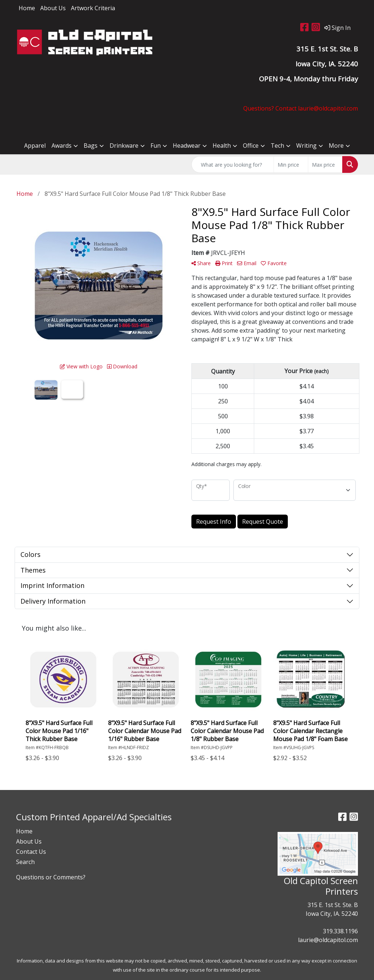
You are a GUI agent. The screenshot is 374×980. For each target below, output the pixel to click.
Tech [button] (277, 146)
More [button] (336, 146)
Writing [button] (306, 146)
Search (25, 862)
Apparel (35, 146)
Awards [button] (62, 146)
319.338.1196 (340, 931)
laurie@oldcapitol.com (328, 940)
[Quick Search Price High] (325, 164)
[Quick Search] (233, 164)
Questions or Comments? (51, 877)
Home (27, 8)
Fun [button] (156, 146)
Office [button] (251, 146)
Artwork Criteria (93, 8)
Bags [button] (91, 146)
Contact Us (31, 852)
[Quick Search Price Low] (291, 164)
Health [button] (222, 146)
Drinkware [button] (124, 146)
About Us (53, 8)
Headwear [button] (187, 146)
